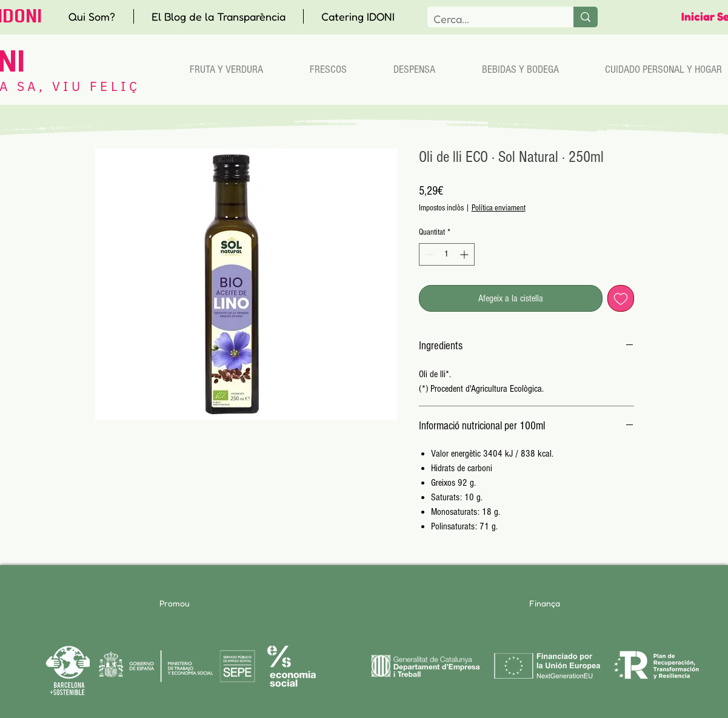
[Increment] (465, 254)
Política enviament (499, 208)
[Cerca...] (491, 19)
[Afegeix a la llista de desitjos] (621, 298)
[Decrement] (428, 254)
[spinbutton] (447, 254)
